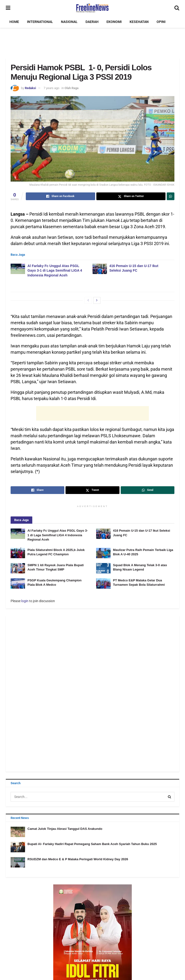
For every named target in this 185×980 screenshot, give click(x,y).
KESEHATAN (139, 22)
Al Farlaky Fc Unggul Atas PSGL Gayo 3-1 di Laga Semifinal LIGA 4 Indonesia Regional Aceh (55, 271)
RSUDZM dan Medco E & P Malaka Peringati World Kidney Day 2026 (78, 859)
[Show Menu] (8, 8)
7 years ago (51, 88)
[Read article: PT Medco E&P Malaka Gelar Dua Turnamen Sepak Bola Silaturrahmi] (103, 583)
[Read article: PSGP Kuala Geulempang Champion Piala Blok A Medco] (18, 583)
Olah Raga (72, 88)
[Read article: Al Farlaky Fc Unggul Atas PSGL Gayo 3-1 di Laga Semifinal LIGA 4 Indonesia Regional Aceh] (18, 269)
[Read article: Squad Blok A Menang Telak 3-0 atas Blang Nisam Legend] (103, 568)
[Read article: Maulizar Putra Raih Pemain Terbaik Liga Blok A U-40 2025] (103, 553)
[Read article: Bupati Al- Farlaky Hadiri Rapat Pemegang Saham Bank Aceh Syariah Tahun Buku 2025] (18, 847)
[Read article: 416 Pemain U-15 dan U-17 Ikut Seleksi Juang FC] (100, 269)
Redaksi (30, 88)
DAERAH (92, 22)
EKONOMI (114, 22)
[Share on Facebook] (60, 196)
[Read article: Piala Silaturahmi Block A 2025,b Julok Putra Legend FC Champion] (18, 553)
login (25, 601)
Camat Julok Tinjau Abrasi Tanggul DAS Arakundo (65, 829)
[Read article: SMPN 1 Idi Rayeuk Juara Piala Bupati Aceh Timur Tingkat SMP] (18, 568)
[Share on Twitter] (131, 196)
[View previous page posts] (88, 300)
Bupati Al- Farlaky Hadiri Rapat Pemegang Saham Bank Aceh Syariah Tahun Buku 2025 (92, 844)
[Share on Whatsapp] (171, 196)
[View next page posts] (97, 300)
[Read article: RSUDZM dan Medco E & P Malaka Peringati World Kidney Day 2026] (18, 862)
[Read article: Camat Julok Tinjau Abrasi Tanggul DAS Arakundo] (18, 832)
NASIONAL (69, 22)
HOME (14, 22)
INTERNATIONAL (40, 22)
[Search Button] (177, 8)
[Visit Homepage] (92, 8)
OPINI (161, 22)
